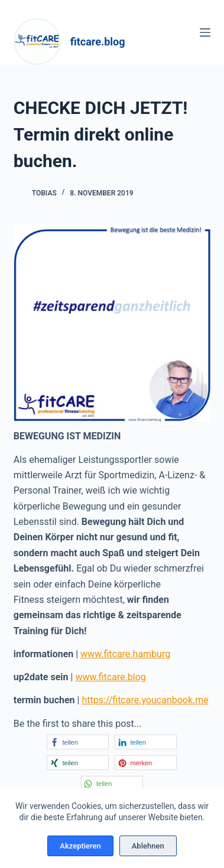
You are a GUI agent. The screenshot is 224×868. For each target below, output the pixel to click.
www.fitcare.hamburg (125, 654)
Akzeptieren (80, 846)
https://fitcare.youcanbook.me (145, 700)
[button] (78, 742)
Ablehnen (148, 846)
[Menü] (205, 32)
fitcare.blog (98, 42)
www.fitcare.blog (110, 677)
